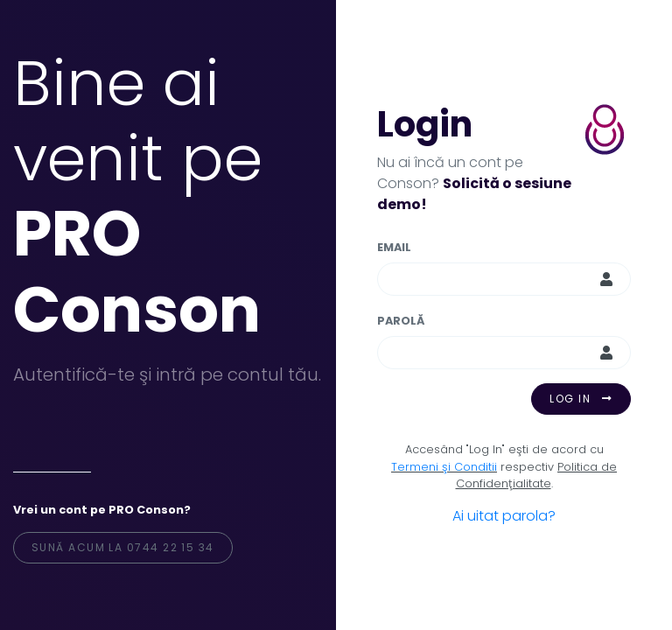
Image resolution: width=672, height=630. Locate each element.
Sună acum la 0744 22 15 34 (123, 547)
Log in (581, 399)
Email (394, 247)
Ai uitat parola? (504, 516)
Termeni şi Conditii (444, 467)
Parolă (401, 321)
